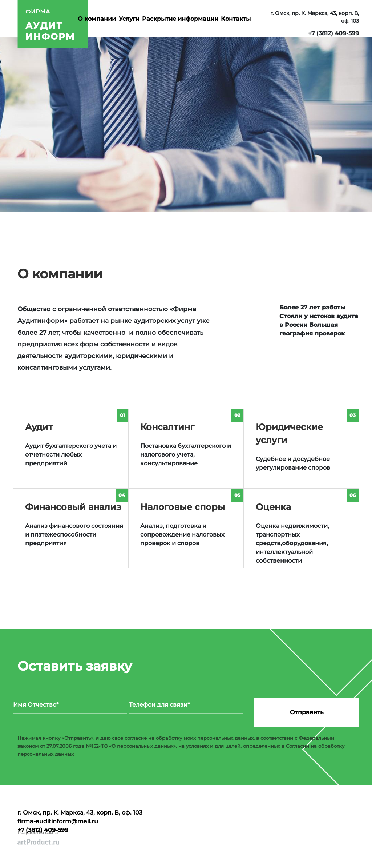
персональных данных (46, 754)
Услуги (129, 19)
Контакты (236, 19)
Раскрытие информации (180, 19)
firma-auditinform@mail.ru (58, 821)
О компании (97, 19)
